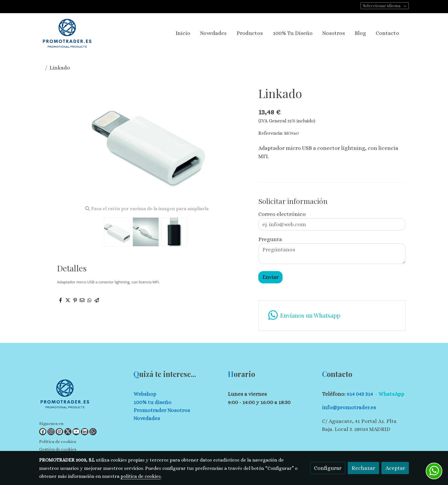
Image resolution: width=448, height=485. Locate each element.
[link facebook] (43, 432)
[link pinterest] (59, 432)
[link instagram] (51, 432)
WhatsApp (391, 394)
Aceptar (395, 468)
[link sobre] (83, 395)
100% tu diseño (152, 402)
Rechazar (363, 468)
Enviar (270, 277)
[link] (67, 33)
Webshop (145, 394)
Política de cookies (58, 442)
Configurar (328, 468)
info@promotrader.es (349, 407)
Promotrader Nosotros (162, 410)
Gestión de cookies (58, 449)
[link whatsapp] (93, 432)
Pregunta (270, 239)
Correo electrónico (282, 214)
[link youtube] (76, 432)
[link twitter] (68, 432)
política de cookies (141, 476)
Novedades (147, 418)
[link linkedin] (84, 432)
